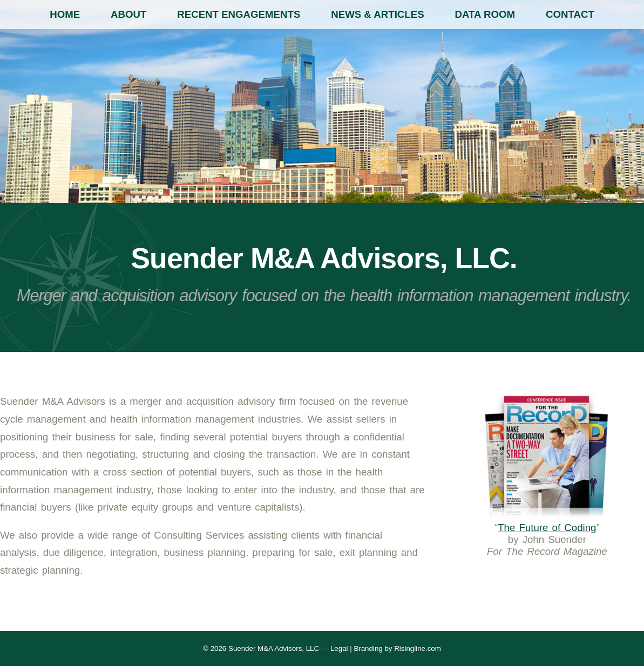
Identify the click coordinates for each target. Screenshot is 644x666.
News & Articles (377, 14)
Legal (339, 648)
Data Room (485, 14)
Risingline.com (418, 648)
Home (65, 14)
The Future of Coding (547, 528)
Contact (570, 14)
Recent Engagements (239, 14)
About (128, 14)
